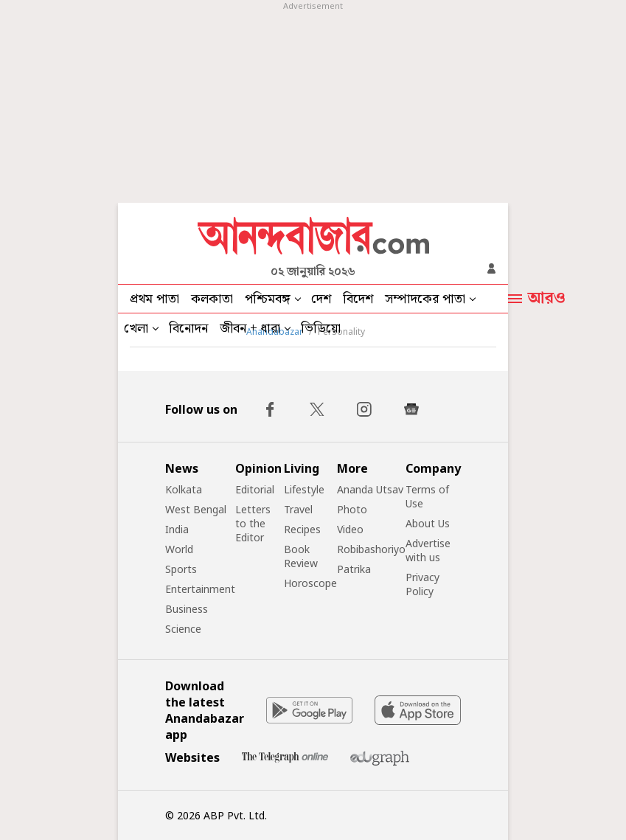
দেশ (321, 299)
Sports (181, 569)
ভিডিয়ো (321, 329)
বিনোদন (188, 329)
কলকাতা (212, 299)
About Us (428, 523)
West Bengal (196, 509)
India (177, 529)
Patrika (354, 569)
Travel (298, 509)
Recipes (302, 529)
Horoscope (310, 583)
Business (187, 609)
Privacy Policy (422, 584)
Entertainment (200, 589)
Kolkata (184, 489)
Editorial (255, 489)
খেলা (136, 329)
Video (350, 529)
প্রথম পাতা (154, 299)
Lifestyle (304, 489)
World (179, 549)
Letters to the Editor (253, 523)
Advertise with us (428, 550)
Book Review (301, 556)
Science (183, 629)
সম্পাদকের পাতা (425, 299)
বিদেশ (358, 299)
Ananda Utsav (370, 489)
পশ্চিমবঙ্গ (268, 299)
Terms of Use (427, 496)
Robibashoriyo (371, 549)
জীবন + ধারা (250, 329)
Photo (352, 509)
